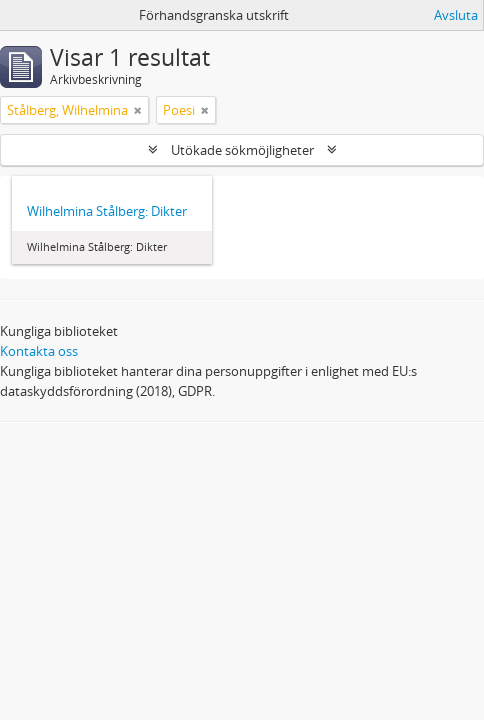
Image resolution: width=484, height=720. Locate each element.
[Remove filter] (138, 110)
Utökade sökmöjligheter (242, 150)
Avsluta (456, 15)
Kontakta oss (39, 351)
